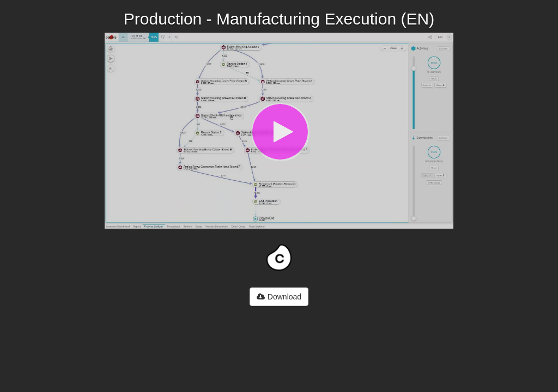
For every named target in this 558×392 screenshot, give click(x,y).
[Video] (279, 131)
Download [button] (279, 297)
